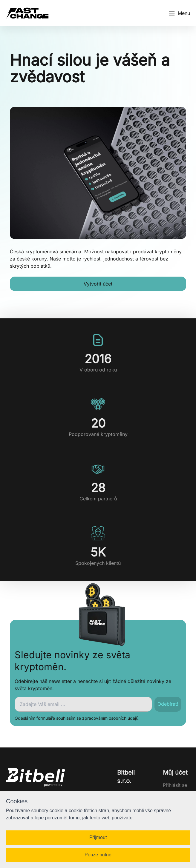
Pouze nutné (98, 855)
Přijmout (98, 837)
